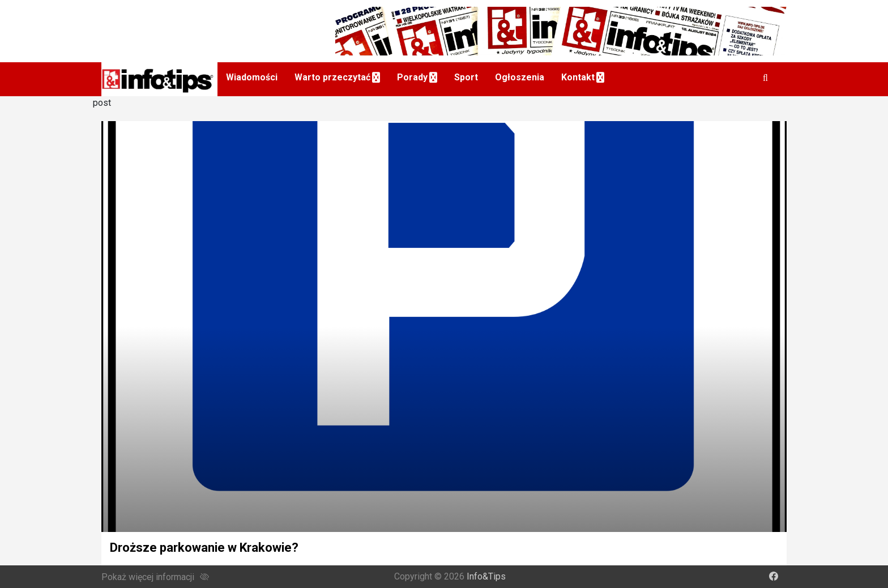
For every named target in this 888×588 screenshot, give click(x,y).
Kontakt (578, 77)
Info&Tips (486, 576)
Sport (466, 77)
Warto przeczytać (332, 77)
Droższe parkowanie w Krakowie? (204, 548)
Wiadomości (252, 77)
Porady (412, 77)
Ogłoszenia (520, 77)
